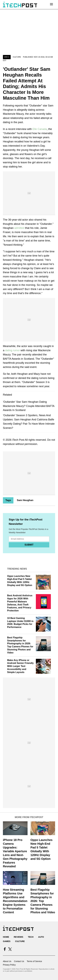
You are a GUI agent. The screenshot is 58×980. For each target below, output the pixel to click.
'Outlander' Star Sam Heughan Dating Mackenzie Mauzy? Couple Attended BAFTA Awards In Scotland (29, 406)
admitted (20, 228)
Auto (41, 937)
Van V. (7, 57)
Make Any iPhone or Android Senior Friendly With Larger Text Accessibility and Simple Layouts (20, 666)
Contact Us (19, 961)
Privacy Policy (9, 965)
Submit (29, 545)
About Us (7, 961)
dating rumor (12, 350)
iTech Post (18, 440)
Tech (31, 937)
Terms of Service (34, 961)
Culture (17, 57)
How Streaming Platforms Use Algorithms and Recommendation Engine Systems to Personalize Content (15, 901)
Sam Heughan (25, 500)
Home (6, 937)
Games (7, 941)
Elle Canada (40, 129)
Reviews (18, 937)
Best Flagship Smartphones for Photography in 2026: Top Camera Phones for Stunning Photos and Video (43, 901)
